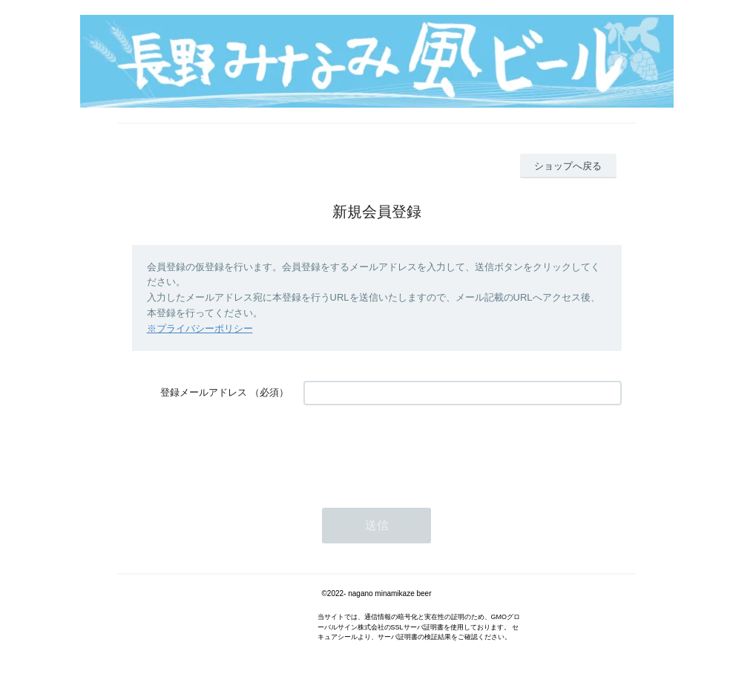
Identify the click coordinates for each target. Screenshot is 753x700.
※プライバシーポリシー (200, 328)
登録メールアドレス (204, 392)
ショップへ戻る (568, 166)
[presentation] (416, 449)
